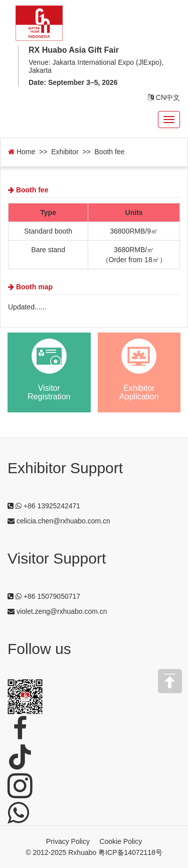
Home (22, 152)
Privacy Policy (68, 841)
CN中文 (164, 97)
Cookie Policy (121, 841)
